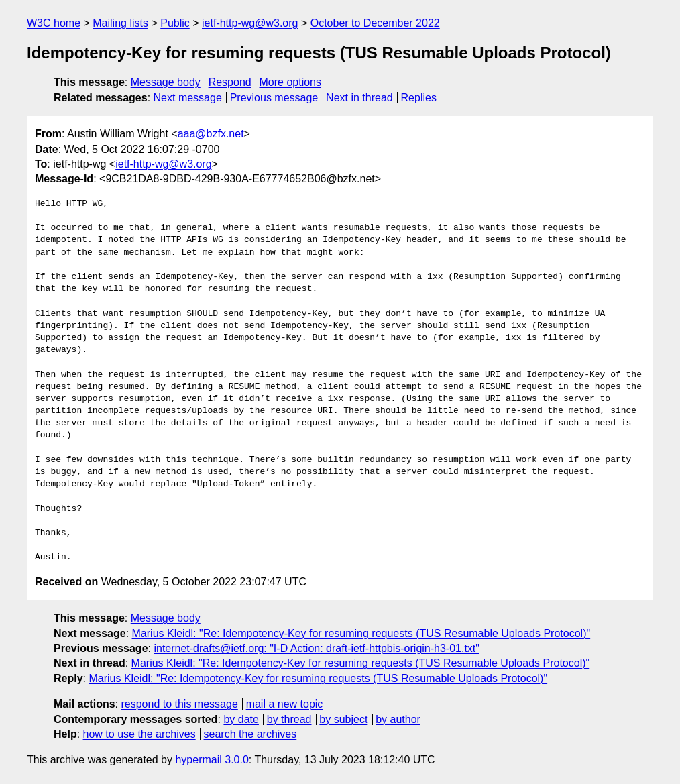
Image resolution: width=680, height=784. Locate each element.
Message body (166, 82)
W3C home (54, 23)
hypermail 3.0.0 (212, 760)
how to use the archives (139, 734)
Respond (230, 82)
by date (241, 719)
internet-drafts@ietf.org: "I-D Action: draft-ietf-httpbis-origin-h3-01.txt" (317, 648)
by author (398, 719)
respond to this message (179, 704)
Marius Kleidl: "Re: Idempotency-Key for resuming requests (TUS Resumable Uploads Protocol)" (361, 633)
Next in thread (359, 98)
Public (175, 23)
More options (291, 82)
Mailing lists (120, 23)
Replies (419, 98)
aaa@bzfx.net (211, 134)
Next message (188, 98)
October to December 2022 (375, 23)
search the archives (250, 734)
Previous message (274, 98)
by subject (343, 719)
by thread (289, 719)
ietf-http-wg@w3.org (250, 23)
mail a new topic (285, 704)
